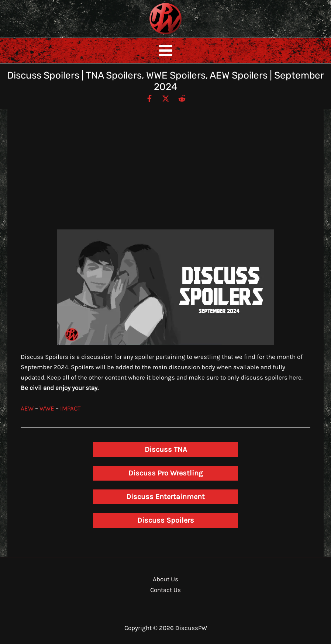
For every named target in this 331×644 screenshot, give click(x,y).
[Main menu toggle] (166, 51)
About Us (165, 579)
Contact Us (165, 590)
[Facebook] (149, 98)
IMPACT (70, 408)
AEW (27, 408)
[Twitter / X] (166, 98)
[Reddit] (182, 98)
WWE (47, 408)
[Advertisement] (166, 174)
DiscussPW (151, 35)
